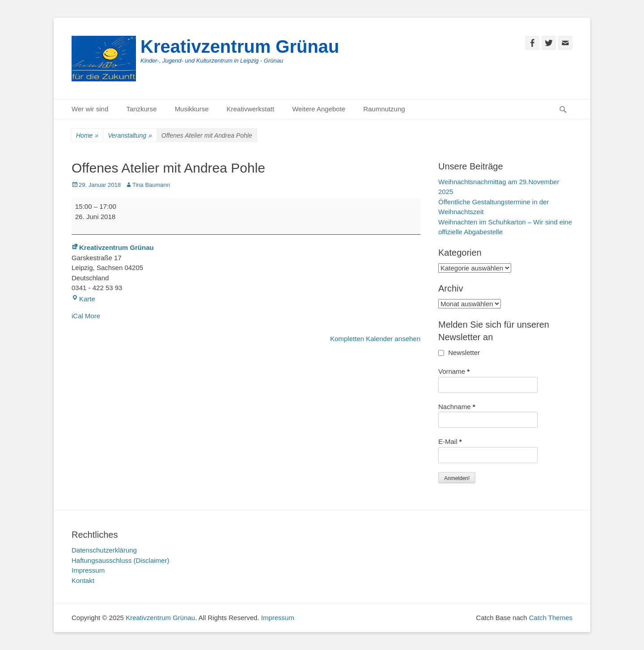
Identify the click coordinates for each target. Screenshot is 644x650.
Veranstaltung (130, 136)
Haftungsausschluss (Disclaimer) (120, 560)
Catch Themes (551, 618)
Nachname (457, 407)
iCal (77, 316)
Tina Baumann (151, 185)
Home (87, 136)
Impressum (88, 570)
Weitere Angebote (319, 109)
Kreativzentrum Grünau (240, 46)
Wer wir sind (90, 109)
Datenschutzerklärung (104, 550)
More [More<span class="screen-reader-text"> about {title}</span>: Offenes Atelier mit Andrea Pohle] (93, 316)
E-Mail (450, 441)
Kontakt (83, 580)
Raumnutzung (384, 109)
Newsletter (459, 352)
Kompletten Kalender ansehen (375, 339)
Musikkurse (192, 109)
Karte (83, 299)
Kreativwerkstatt (250, 109)
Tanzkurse (141, 109)
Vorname (454, 371)
